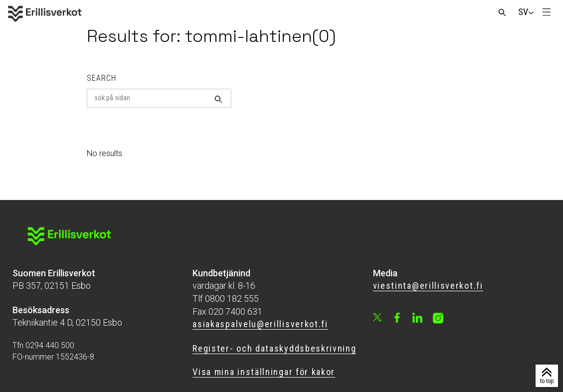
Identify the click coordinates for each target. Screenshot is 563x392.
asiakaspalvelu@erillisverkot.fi (260, 324)
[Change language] (523, 12)
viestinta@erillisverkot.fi (428, 286)
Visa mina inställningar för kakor (264, 372)
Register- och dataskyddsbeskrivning (274, 348)
